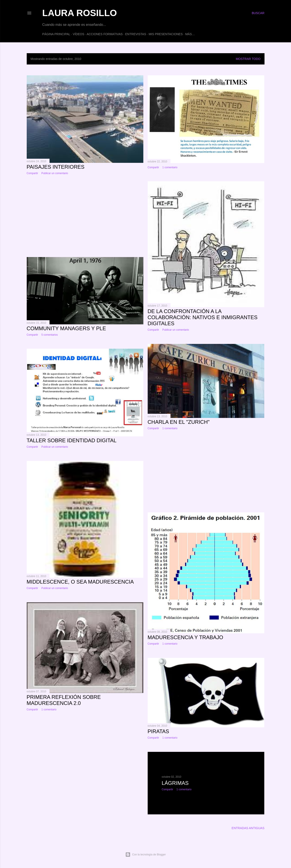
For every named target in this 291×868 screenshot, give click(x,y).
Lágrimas (175, 783)
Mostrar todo (248, 59)
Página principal (56, 34)
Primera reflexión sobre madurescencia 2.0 (64, 700)
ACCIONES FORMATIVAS (105, 34)
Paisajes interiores (56, 167)
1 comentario (170, 167)
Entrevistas (136, 34)
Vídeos (79, 34)
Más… (190, 34)
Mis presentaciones (166, 34)
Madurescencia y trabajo (185, 637)
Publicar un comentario (55, 173)
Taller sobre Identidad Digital (72, 440)
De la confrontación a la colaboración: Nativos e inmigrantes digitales (203, 317)
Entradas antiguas (248, 828)
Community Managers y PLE (66, 328)
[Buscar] (258, 13)
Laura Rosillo (80, 13)
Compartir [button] (32, 173)
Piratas (158, 731)
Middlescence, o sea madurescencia (80, 582)
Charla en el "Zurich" (179, 422)
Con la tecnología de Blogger (146, 855)
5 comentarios (50, 335)
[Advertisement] (85, 216)
